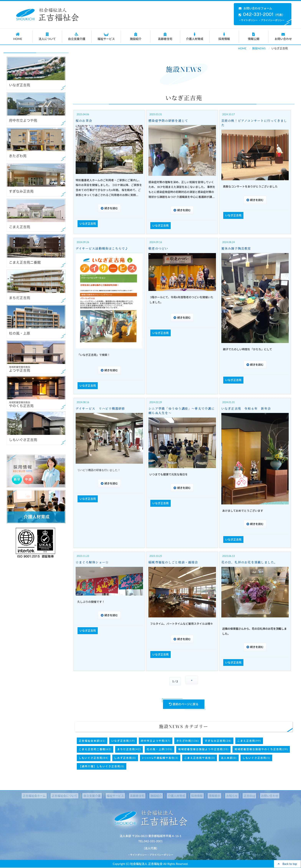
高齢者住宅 (165, 37)
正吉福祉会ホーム (45, 796)
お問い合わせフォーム (255, 8)
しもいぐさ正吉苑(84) (94, 758)
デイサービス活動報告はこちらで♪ (103, 248)
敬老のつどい (159, 248)
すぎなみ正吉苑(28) (218, 741)
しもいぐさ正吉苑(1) (256, 758)
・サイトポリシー (248, 20)
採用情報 (224, 37)
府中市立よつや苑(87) (156, 741)
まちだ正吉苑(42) (129, 749)
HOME (18, 37)
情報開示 (209, 796)
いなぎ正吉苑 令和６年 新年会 (247, 409)
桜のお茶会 (84, 121)
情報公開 (254, 37)
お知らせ (225, 796)
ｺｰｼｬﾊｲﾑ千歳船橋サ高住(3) (160, 758)
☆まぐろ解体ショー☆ (93, 562)
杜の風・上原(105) (160, 749)
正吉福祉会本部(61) (92, 741)
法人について (47, 37)
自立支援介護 (77, 37)
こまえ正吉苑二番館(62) (95, 749)
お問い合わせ (283, 37)
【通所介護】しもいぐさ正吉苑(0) (102, 766)
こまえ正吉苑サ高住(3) (200, 758)
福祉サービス (106, 37)
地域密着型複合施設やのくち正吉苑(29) (261, 749)
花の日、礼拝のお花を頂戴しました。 (251, 562)
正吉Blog (241, 796)
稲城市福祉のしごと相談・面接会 (174, 562)
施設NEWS (259, 48)
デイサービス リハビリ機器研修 (101, 409)
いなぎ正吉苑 (88, 224)
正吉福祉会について (73, 796)
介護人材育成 (195, 37)
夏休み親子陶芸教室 (237, 248)
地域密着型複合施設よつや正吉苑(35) (203, 749)
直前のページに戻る (184, 704)
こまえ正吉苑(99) (249, 741)
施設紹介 (136, 37)
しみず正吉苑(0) (125, 758)
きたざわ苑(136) (188, 741)
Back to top (287, 864)
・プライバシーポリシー (272, 20)
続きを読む (111, 208)
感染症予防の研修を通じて (169, 121)
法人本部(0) (229, 758)
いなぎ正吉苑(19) (123, 741)
